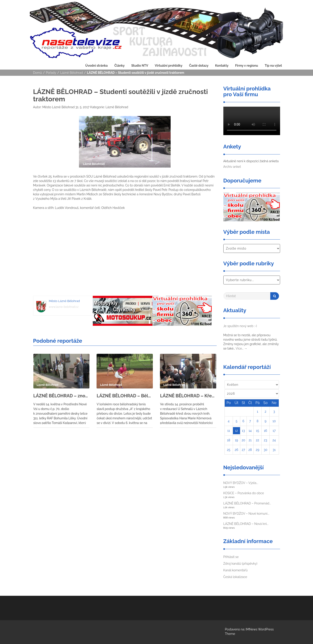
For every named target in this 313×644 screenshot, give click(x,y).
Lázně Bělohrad (72, 73)
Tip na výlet (273, 66)
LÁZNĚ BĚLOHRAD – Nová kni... (246, 524)
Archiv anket (232, 167)
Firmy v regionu (247, 66)
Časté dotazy (199, 66)
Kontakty (222, 66)
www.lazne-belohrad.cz (64, 307)
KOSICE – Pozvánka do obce (244, 493)
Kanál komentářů (235, 570)
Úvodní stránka (96, 66)
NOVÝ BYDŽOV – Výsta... (241, 483)
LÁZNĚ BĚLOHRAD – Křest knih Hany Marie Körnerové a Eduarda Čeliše (188, 396)
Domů (38, 73)
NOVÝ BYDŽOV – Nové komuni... (246, 514)
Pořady (51, 73)
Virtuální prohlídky (169, 66)
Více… (241, 348)
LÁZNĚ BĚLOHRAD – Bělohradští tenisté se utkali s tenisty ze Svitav (125, 396)
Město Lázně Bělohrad (58, 107)
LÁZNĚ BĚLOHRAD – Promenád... (247, 503)
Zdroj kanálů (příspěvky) (240, 564)
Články (119, 66)
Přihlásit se (231, 557)
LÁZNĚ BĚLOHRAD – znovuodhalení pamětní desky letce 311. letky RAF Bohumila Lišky (62, 396)
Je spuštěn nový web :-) (240, 326)
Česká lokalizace (235, 577)
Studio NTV (140, 66)
